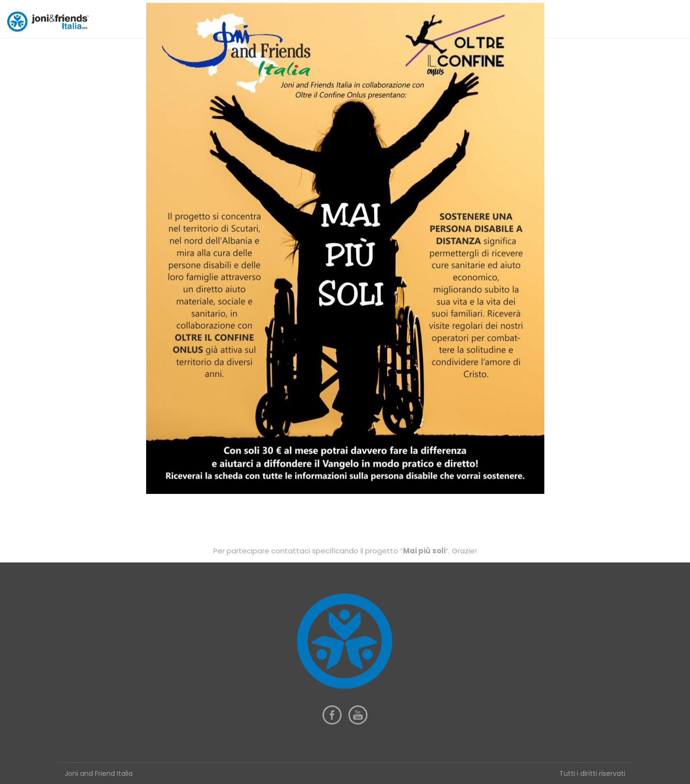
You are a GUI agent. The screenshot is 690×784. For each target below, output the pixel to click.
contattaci (292, 551)
